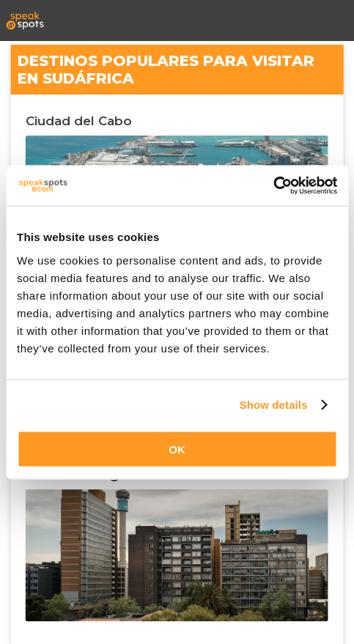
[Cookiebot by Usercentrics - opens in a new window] (273, 185)
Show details (274, 405)
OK (177, 449)
